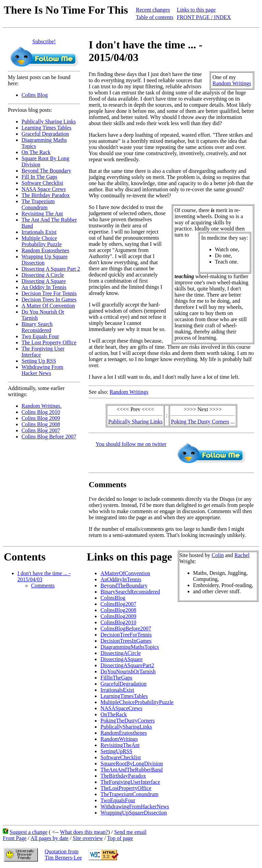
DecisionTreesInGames (126, 641)
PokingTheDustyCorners (127, 721)
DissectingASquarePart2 (127, 665)
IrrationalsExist (117, 690)
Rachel (242, 555)
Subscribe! (44, 41)
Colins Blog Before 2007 (49, 437)
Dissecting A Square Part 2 (51, 269)
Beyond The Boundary (46, 171)
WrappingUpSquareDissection (134, 813)
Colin (218, 555)
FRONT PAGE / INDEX (204, 17)
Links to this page (196, 10)
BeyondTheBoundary (124, 586)
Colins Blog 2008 (41, 424)
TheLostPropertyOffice (126, 788)
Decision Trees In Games (49, 300)
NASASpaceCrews (121, 708)
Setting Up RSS (39, 361)
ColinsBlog (113, 598)
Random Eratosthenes (45, 250)
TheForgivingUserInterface (130, 782)
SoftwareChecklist (120, 757)
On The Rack (36, 152)
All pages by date (49, 838)
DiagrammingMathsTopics (129, 647)
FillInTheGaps (116, 678)
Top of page (120, 838)
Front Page (15, 838)
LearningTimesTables (124, 696)
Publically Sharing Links (49, 122)
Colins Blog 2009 (41, 418)
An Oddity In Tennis (44, 287)
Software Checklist (42, 183)
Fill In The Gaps (39, 177)
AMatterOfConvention (125, 573)
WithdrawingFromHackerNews (135, 806)
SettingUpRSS (116, 751)
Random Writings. (41, 406)
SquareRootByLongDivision (132, 764)
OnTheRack (113, 714)
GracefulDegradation (123, 684)
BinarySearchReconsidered (130, 592)
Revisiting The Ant (42, 214)
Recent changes (153, 10)
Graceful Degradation (45, 134)
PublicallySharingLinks (126, 727)
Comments (43, 586)
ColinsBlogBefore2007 (126, 628)
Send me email (130, 832)
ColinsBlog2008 (118, 610)
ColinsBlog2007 (118, 604)
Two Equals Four (40, 336)
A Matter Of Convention (48, 306)
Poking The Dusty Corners (200, 422)
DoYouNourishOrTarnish (128, 671)
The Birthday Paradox (46, 195)
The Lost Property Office (49, 342)
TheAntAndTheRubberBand (131, 770)
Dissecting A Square (44, 281)
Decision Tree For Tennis (49, 293)
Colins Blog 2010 (41, 412)
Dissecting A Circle (43, 275)
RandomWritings (119, 739)
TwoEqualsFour (118, 800)
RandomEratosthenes (123, 733)
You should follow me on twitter (131, 444)
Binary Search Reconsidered (37, 327)
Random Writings (232, 83)
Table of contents (155, 17)
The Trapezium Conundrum (38, 204)
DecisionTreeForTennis (126, 635)
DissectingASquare (121, 659)
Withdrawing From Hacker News (42, 370)
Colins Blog (35, 95)
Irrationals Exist (39, 232)
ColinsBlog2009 (118, 616)
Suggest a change (28, 832)
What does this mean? (84, 832)
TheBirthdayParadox (123, 776)
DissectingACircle (120, 653)
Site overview (88, 838)
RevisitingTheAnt (120, 745)
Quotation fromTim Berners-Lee (63, 855)
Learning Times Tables (46, 128)
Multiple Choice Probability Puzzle (42, 241)
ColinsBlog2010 (118, 622)
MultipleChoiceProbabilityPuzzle (137, 702)
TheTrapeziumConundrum (129, 794)
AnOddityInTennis (121, 579)
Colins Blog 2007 (41, 430)
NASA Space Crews (44, 189)
